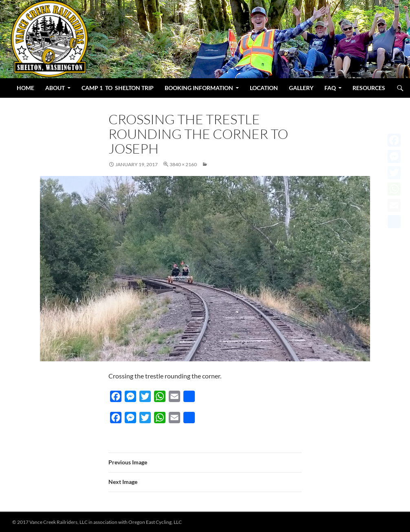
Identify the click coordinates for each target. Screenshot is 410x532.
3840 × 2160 (183, 164)
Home (25, 88)
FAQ (330, 88)
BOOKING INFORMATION (199, 88)
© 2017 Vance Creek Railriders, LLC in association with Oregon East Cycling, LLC (97, 522)
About (55, 88)
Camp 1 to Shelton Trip (118, 88)
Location (264, 88)
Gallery (301, 88)
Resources (369, 88)
